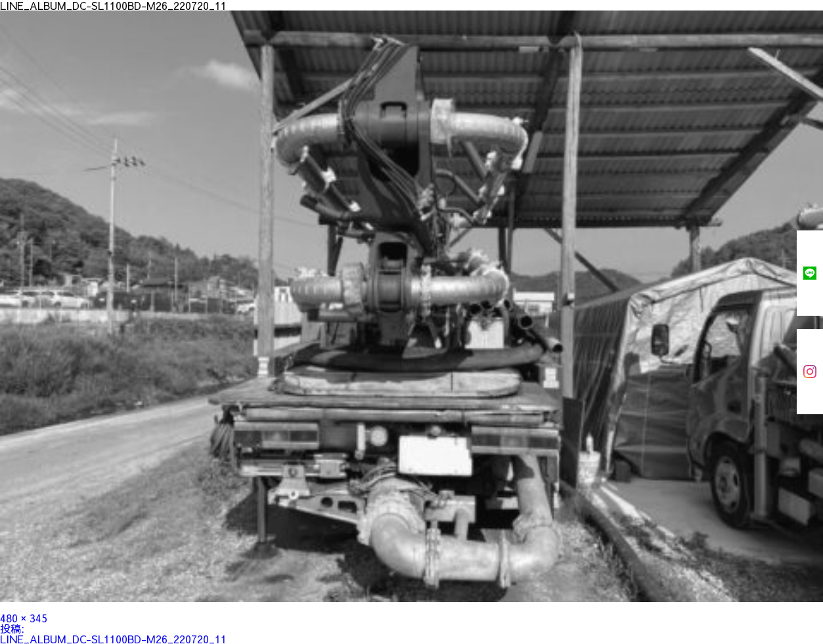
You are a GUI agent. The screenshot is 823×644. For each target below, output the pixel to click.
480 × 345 (24, 618)
